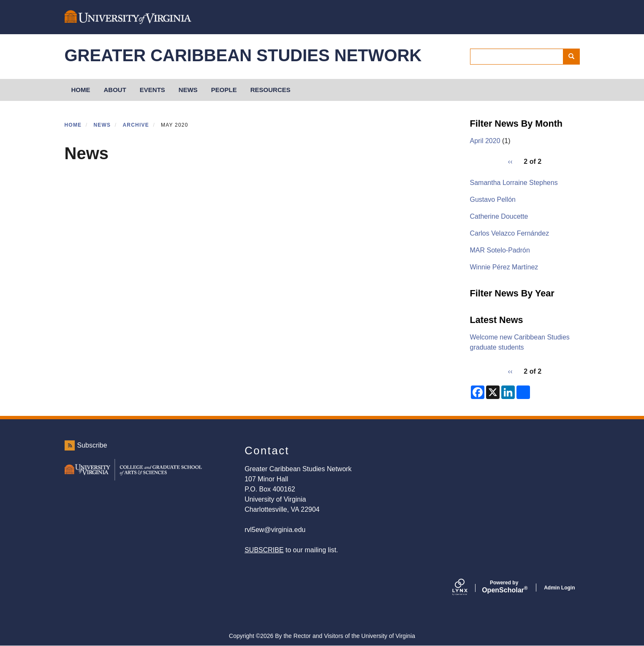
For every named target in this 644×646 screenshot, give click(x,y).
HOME (81, 90)
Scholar (504, 587)
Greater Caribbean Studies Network (243, 55)
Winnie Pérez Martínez (504, 267)
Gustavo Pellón (493, 199)
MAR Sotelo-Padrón (500, 250)
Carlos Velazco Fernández (510, 233)
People (224, 90)
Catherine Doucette (499, 216)
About (115, 90)
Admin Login (559, 588)
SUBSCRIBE (264, 550)
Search (574, 57)
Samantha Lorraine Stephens (514, 183)
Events (152, 90)
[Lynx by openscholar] (467, 588)
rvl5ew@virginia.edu (275, 530)
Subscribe (92, 445)
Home (73, 125)
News (188, 90)
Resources (270, 90)
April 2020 (485, 141)
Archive (136, 125)
